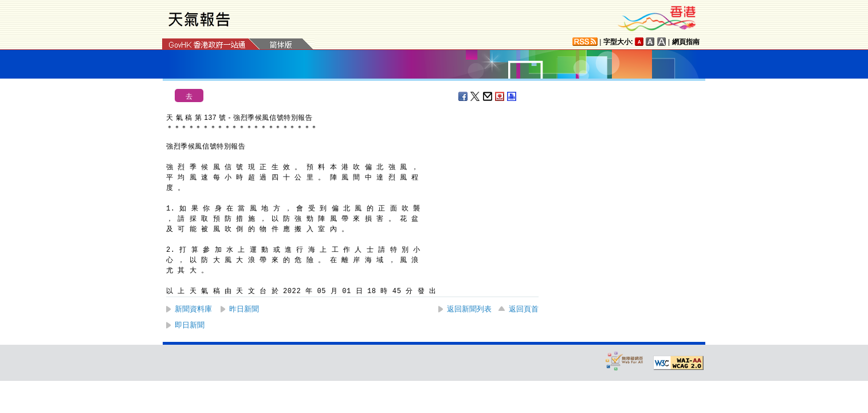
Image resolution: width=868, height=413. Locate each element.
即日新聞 (190, 325)
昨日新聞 (244, 309)
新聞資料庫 (193, 309)
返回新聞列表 (469, 309)
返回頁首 (524, 309)
